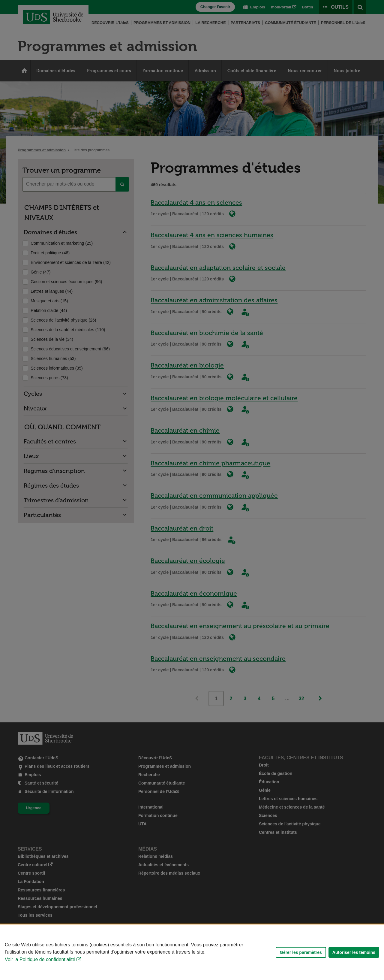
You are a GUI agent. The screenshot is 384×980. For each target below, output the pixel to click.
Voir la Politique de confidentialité (40, 959)
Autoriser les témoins (354, 952)
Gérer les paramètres (301, 952)
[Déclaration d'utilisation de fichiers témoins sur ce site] (192, 952)
